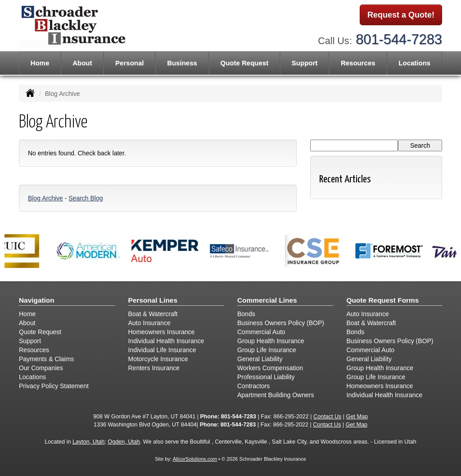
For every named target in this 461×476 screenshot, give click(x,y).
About (82, 63)
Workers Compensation (270, 368)
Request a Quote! (401, 15)
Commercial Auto (261, 332)
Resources (34, 350)
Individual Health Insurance (166, 341)
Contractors (253, 386)
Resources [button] (358, 63)
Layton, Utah (88, 442)
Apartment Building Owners (276, 395)
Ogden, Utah (124, 442)
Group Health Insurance (271, 341)
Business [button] (182, 63)
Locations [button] (414, 63)
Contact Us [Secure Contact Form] (327, 417)
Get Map (357, 417)
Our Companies (41, 368)
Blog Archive (45, 198)
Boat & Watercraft (153, 314)
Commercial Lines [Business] (267, 300)
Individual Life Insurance (162, 350)
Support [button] (305, 63)
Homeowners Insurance (162, 332)
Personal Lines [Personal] (153, 300)
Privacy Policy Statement (54, 386)
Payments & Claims (46, 359)
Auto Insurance (149, 323)
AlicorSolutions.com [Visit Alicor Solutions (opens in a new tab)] (195, 459)
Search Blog (86, 198)
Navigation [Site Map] (37, 300)
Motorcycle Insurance (158, 359)
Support (30, 341)
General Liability (260, 359)
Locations (32, 377)
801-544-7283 (399, 39)
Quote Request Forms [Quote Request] (383, 300)
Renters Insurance (154, 368)
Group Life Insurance (267, 350)
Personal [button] (129, 63)
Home (40, 63)
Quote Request (40, 332)
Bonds (246, 314)
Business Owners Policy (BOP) (281, 323)
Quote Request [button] (244, 63)
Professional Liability (266, 377)
